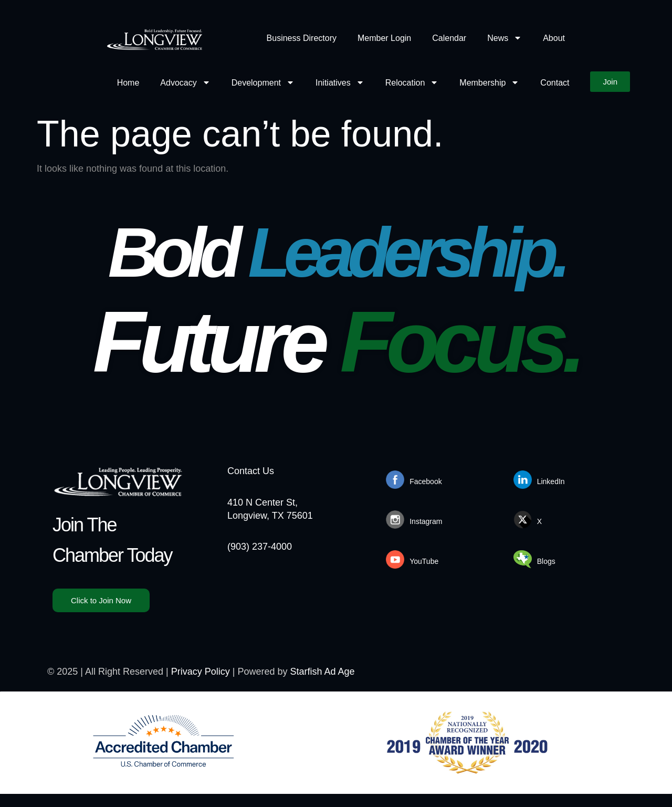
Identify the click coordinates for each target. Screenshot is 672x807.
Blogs (546, 561)
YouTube (424, 561)
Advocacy (185, 83)
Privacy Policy (201, 672)
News (505, 38)
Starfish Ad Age (323, 672)
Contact (555, 83)
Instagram (426, 521)
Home (128, 83)
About (554, 38)
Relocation (412, 83)
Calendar (449, 38)
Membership (489, 83)
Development (263, 83)
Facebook (426, 481)
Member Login (384, 38)
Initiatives (340, 83)
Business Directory (302, 38)
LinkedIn (551, 481)
